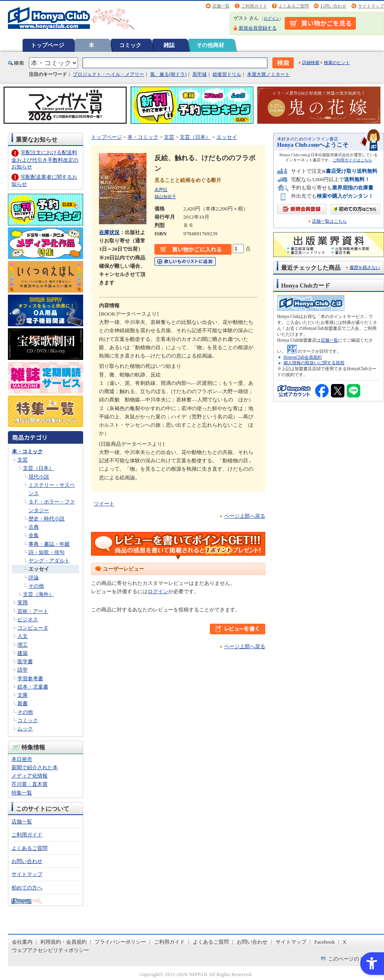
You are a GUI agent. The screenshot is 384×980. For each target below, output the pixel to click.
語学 (23, 670)
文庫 (23, 695)
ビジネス (28, 620)
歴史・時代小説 (47, 519)
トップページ (48, 45)
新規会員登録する (258, 28)
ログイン (272, 18)
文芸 (23, 460)
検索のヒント (337, 62)
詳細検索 (311, 62)
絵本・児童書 (33, 687)
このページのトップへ (354, 959)
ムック (25, 729)
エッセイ (39, 569)
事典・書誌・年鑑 (49, 544)
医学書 (25, 661)
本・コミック (27, 451)
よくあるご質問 (294, 6)
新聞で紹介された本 (35, 767)
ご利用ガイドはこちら (352, 160)
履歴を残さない (365, 267)
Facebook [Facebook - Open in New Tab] (325, 942)
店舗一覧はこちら (329, 221)
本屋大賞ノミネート (268, 74)
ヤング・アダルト (49, 561)
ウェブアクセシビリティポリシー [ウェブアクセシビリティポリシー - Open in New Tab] (50, 950)
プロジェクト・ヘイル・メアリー (108, 74)
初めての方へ (27, 888)
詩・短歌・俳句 (47, 552)
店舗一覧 (221, 6)
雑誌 (169, 45)
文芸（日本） (38, 468)
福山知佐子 (165, 197)
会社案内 (22, 942)
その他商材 (210, 45)
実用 (23, 603)
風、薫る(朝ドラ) (168, 74)
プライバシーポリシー (120, 942)
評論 (34, 578)
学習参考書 (30, 678)
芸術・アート (33, 611)
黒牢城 (200, 74)
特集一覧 (22, 793)
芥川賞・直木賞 (29, 784)
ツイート (104, 504)
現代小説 (39, 477)
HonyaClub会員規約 (303, 357)
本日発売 (22, 759)
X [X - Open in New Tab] (345, 942)
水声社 (161, 189)
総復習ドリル (227, 74)
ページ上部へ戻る (245, 516)
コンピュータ (33, 628)
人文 (23, 636)
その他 (36, 586)
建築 (23, 653)
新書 (23, 703)
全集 (34, 535)
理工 (23, 645)
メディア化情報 (29, 776)
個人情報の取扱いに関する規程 (314, 363)
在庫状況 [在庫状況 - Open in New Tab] (109, 232)
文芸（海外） (38, 594)
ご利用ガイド (254, 6)
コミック (130, 45)
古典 (34, 527)
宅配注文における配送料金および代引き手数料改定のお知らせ (45, 160)
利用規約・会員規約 (64, 942)
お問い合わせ (333, 6)
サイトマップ (371, 6)
